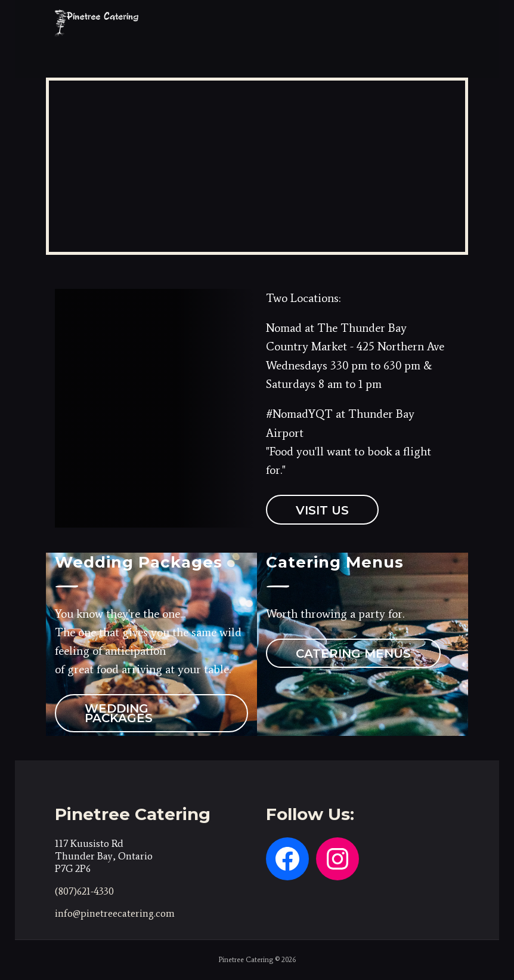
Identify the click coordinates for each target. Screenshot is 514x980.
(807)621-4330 (84, 891)
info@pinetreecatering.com (115, 913)
